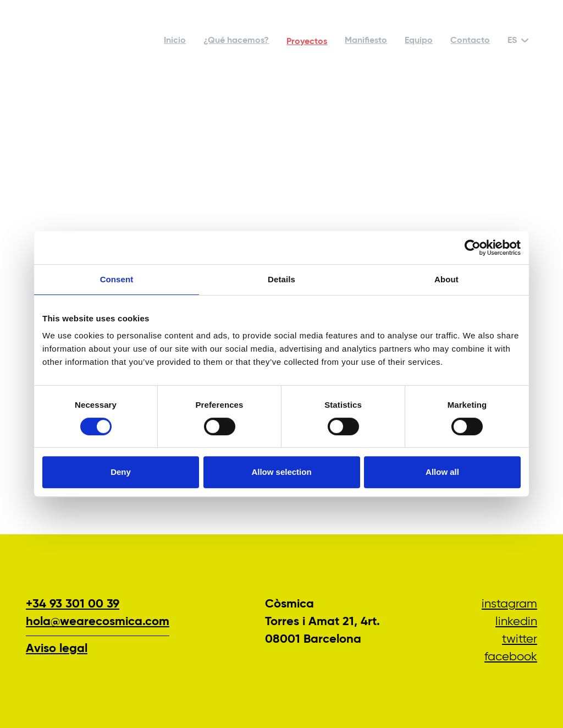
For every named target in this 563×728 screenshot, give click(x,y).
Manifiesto (366, 41)
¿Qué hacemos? (236, 41)
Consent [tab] (117, 279)
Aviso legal (57, 649)
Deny (121, 472)
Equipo (419, 41)
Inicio (175, 41)
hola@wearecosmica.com (98, 622)
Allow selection (281, 472)
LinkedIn (516, 622)
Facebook (511, 657)
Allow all (442, 472)
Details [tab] (281, 279)
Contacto (470, 41)
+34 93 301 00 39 (73, 604)
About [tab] (446, 279)
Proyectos (307, 42)
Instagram (509, 604)
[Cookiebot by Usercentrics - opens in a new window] (473, 248)
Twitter (520, 639)
